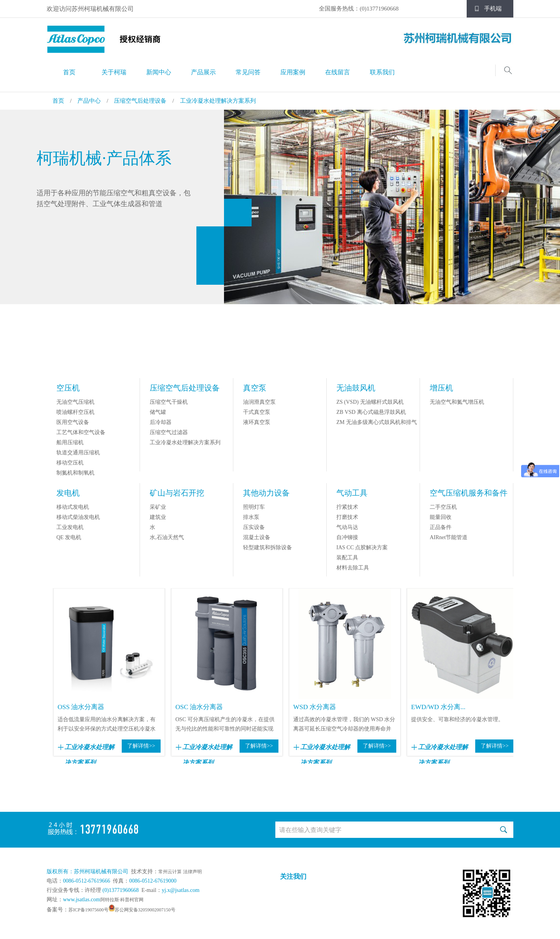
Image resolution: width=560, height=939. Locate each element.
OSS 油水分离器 (81, 707)
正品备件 (441, 527)
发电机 (68, 493)
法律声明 (192, 872)
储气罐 (158, 412)
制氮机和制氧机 (75, 473)
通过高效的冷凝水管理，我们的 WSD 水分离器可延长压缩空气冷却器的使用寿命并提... (344, 725)
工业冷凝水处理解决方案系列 (218, 101)
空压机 (68, 388)
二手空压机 (443, 507)
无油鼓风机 (356, 388)
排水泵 (251, 517)
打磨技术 (347, 517)
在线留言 (338, 72)
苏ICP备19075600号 (88, 910)
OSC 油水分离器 (199, 707)
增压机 (441, 388)
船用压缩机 (70, 442)
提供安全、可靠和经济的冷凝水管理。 (457, 719)
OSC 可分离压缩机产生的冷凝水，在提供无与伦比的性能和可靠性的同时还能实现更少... (225, 725)
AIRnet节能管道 (449, 537)
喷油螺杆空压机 (75, 412)
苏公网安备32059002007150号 (145, 910)
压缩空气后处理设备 (140, 101)
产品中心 (89, 101)
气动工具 (352, 493)
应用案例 (293, 72)
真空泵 (255, 388)
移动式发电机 (73, 507)
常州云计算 (170, 872)
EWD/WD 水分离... (438, 707)
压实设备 (254, 527)
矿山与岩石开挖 (177, 493)
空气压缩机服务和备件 (469, 493)
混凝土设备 (257, 537)
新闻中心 (159, 72)
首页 (69, 72)
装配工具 (347, 558)
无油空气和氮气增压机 (457, 402)
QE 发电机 (69, 537)
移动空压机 (70, 463)
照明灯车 (254, 507)
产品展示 (203, 72)
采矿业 (158, 507)
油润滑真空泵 (259, 402)
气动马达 (347, 527)
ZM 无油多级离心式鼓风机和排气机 (377, 427)
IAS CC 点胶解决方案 (362, 547)
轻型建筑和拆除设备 (268, 547)
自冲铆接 (347, 537)
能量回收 (441, 517)
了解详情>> (141, 746)
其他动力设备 (266, 493)
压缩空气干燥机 (169, 402)
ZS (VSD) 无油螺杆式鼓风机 (370, 402)
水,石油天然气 (167, 537)
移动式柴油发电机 (78, 517)
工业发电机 (70, 527)
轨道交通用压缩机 (78, 453)
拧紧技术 (347, 507)
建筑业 (158, 517)
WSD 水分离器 (315, 707)
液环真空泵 (257, 422)
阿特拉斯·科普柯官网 (122, 900)
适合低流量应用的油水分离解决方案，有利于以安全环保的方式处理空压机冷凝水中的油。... (107, 725)
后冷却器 (161, 422)
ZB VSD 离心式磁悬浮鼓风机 (371, 412)
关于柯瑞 (114, 72)
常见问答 (248, 72)
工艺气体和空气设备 (81, 432)
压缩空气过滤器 (169, 432)
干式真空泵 (257, 412)
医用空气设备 (73, 422)
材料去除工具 (353, 568)
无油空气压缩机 (75, 402)
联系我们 (382, 72)
